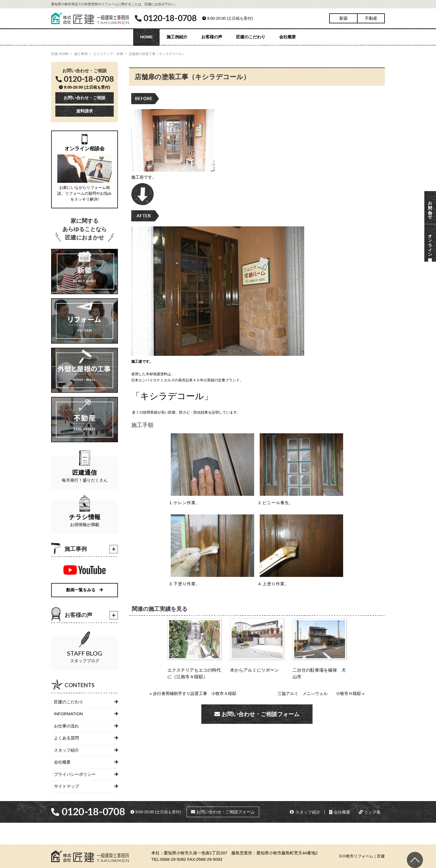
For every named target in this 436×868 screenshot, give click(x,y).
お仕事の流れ (66, 726)
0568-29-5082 (173, 859)
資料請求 (85, 111)
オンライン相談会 (430, 243)
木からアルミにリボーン (254, 670)
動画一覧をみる (85, 590)
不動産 (371, 18)
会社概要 (288, 37)
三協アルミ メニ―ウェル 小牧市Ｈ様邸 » (321, 693)
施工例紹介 (177, 37)
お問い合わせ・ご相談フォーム (257, 714)
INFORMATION (68, 714)
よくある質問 (66, 738)
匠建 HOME (60, 54)
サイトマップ (66, 786)
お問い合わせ (430, 207)
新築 (343, 18)
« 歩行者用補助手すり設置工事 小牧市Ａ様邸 (193, 693)
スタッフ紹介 (66, 750)
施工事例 (81, 54)
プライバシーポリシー (75, 774)
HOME (146, 37)
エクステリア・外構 (108, 54)
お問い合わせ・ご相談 (85, 98)
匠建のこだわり (251, 37)
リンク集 (370, 812)
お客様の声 (212, 37)
